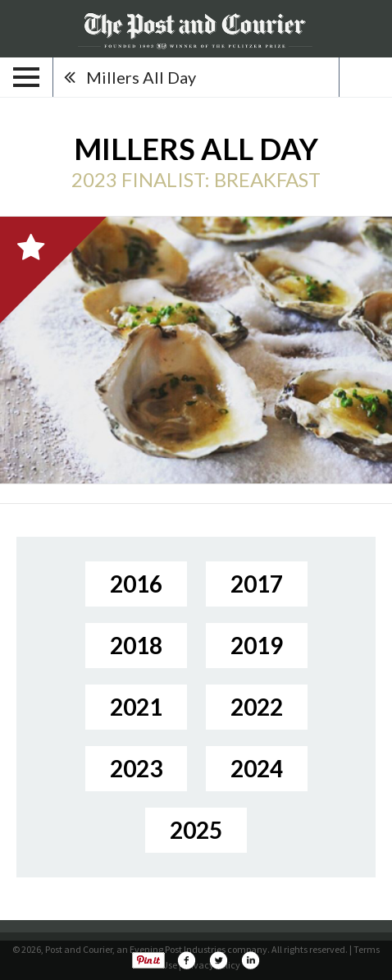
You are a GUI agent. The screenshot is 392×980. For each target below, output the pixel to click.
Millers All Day (141, 77)
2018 (136, 645)
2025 (196, 830)
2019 (257, 645)
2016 (136, 584)
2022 (257, 707)
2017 (257, 584)
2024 (257, 768)
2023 (136, 768)
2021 (136, 707)
